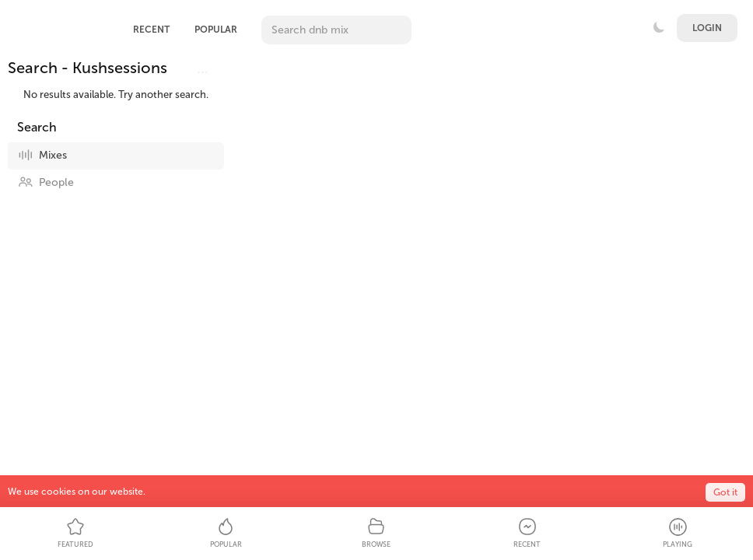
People (46, 182)
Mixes (42, 155)
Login (707, 28)
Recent (151, 30)
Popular (216, 30)
